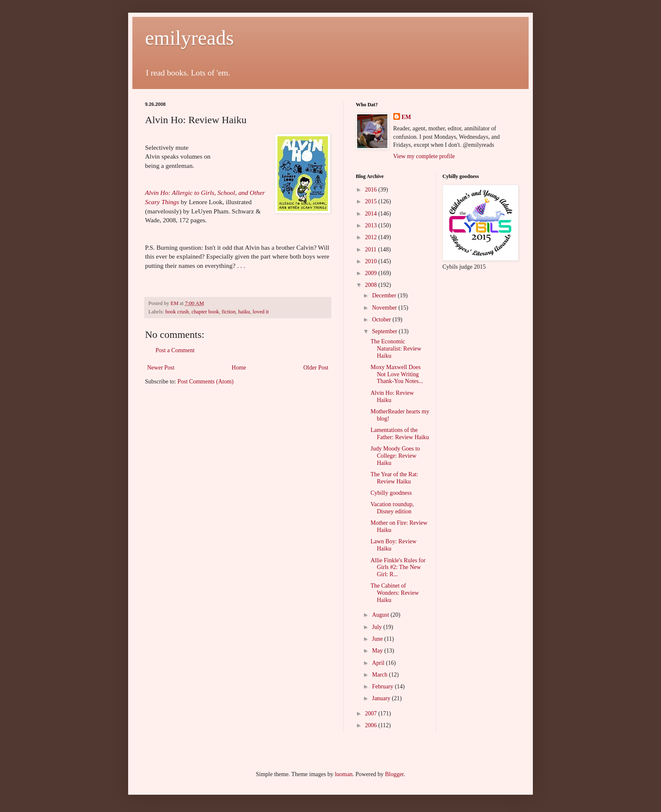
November (385, 308)
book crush (177, 312)
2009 (372, 273)
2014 (372, 214)
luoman (344, 774)
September (385, 331)
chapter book (205, 312)
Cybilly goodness (391, 493)
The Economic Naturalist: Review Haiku (396, 349)
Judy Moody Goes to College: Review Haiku (395, 456)
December (385, 295)
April (379, 663)
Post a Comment (175, 350)
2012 (372, 237)
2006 (372, 725)
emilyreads (189, 38)
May (378, 651)
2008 (372, 285)
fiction (229, 312)
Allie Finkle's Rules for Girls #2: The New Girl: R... (398, 568)
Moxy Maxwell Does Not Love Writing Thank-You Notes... (397, 374)
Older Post (316, 368)
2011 (372, 250)
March (380, 675)
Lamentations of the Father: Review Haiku (400, 434)
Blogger (394, 774)
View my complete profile (424, 156)
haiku (244, 312)
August (381, 615)
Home (239, 368)
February (383, 687)
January (382, 698)
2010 (372, 261)
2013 (372, 225)
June (378, 639)
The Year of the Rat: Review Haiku (394, 478)
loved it (261, 312)
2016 (372, 190)
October (382, 320)
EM (407, 117)
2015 (372, 201)
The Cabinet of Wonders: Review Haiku (395, 593)
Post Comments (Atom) (206, 382)
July (378, 627)
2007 (372, 714)
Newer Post (161, 368)
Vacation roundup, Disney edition (392, 508)
